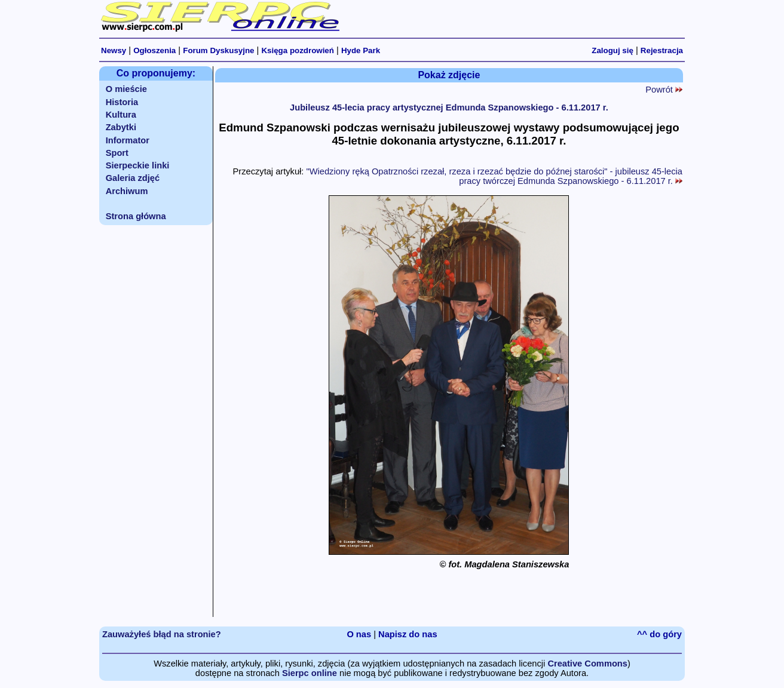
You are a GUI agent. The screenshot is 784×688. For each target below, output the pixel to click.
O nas (359, 634)
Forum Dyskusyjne (218, 50)
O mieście (126, 89)
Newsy (114, 50)
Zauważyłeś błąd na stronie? (162, 634)
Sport (117, 153)
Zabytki (121, 127)
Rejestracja (662, 50)
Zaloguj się (612, 50)
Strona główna (136, 216)
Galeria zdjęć (133, 178)
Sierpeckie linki (138, 165)
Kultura (121, 115)
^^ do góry (659, 634)
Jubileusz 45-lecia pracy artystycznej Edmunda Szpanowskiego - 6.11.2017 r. (449, 107)
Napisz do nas (408, 634)
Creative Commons (587, 664)
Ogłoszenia (154, 50)
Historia (122, 102)
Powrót (664, 90)
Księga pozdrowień (297, 50)
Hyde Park (361, 50)
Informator (128, 140)
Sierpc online (310, 673)
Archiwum (127, 191)
